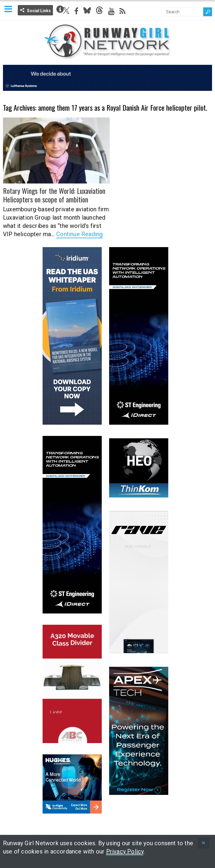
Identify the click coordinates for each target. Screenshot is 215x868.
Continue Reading (79, 234)
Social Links (39, 11)
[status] (203, 843)
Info (60, 9)
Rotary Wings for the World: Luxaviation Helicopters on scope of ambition (54, 195)
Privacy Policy (125, 851)
